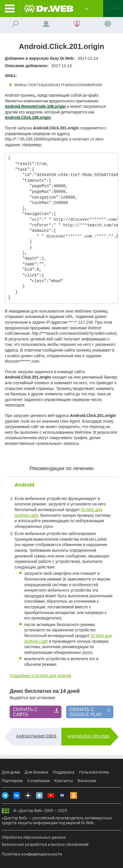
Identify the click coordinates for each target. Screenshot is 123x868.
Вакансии (87, 781)
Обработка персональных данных (34, 837)
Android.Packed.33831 (37, 736)
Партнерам (12, 781)
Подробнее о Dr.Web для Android (40, 676)
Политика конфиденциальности (32, 854)
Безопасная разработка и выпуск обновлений (45, 844)
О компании (38, 781)
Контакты (64, 781)
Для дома (11, 772)
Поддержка (64, 772)
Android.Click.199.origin (88, 736)
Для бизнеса (36, 772)
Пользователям (94, 772)
